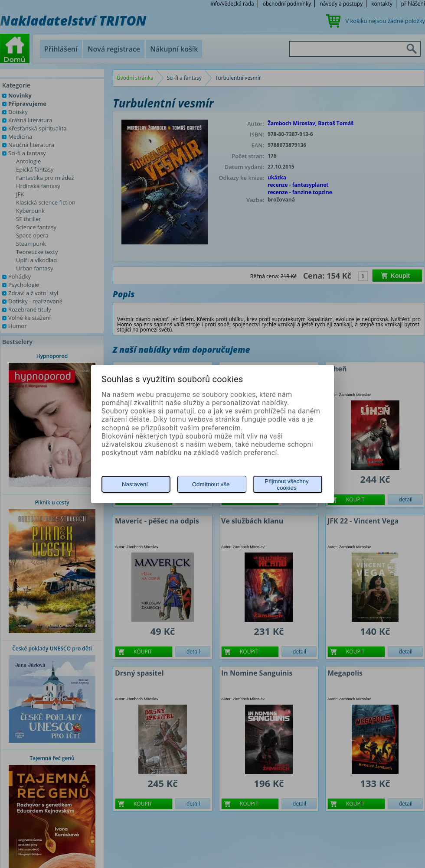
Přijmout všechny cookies (286, 484)
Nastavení (135, 484)
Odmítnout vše (211, 484)
